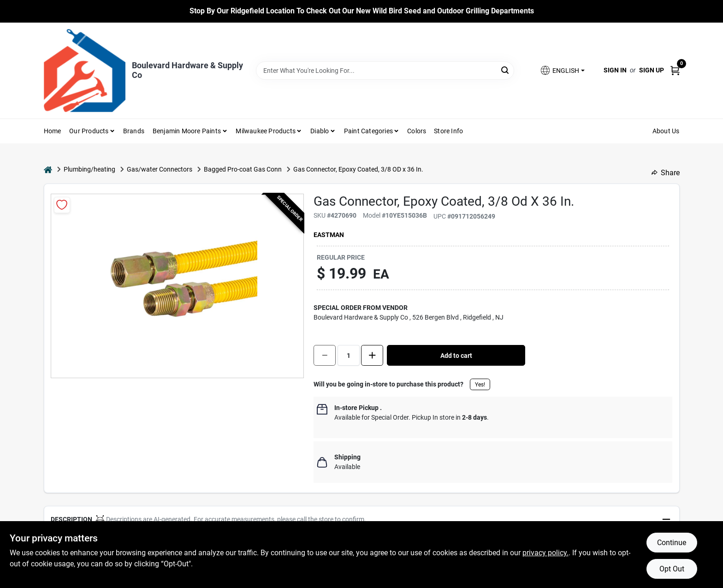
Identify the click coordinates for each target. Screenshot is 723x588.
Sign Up (652, 70)
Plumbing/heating (89, 169)
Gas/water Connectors (160, 169)
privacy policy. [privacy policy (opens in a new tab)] (545, 553)
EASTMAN (329, 235)
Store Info (448, 131)
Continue (672, 543)
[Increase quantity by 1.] (372, 355)
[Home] (48, 169)
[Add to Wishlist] (62, 205)
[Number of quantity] (349, 355)
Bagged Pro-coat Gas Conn (243, 169)
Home (53, 131)
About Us (666, 131)
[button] (562, 70)
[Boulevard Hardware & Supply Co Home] (85, 71)
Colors (417, 131)
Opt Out (672, 569)
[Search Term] (385, 71)
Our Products (89, 131)
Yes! (480, 385)
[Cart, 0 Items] (675, 70)
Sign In (615, 70)
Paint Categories (368, 131)
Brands (134, 131)
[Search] (506, 70)
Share (666, 173)
